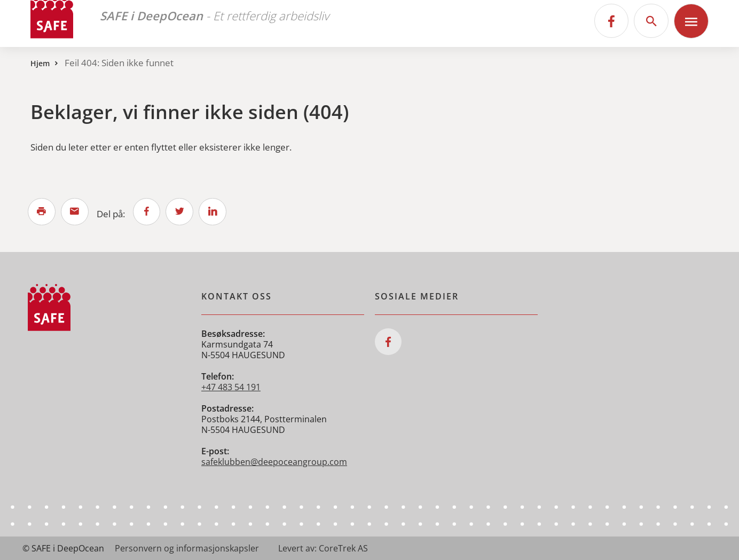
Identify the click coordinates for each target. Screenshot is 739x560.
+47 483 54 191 (231, 387)
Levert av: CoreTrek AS (323, 548)
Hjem (40, 63)
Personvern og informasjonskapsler (187, 548)
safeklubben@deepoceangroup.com (274, 462)
